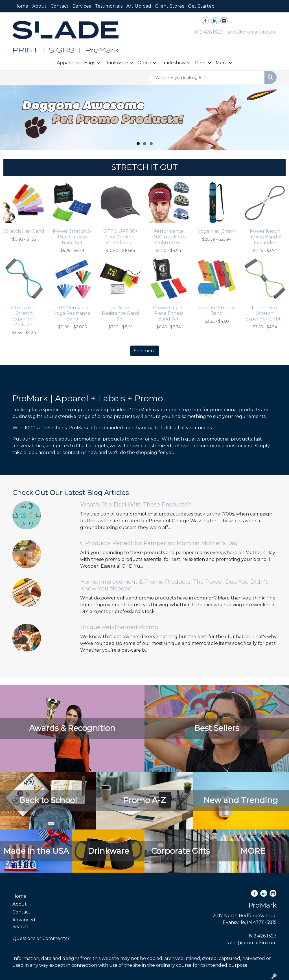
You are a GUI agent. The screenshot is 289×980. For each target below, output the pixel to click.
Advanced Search (24, 923)
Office (144, 63)
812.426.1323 (209, 32)
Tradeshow (173, 63)
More (222, 63)
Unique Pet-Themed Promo (119, 627)
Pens (201, 63)
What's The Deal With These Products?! (136, 505)
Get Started (201, 6)
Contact (60, 6)
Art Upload (139, 6)
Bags (90, 63)
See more (145, 351)
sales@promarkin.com (252, 32)
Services (82, 6)
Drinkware (116, 63)
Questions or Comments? (41, 938)
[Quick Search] (206, 78)
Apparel (66, 63)
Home (21, 6)
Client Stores (170, 6)
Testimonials (109, 6)
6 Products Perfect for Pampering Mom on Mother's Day (159, 543)
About (39, 6)
